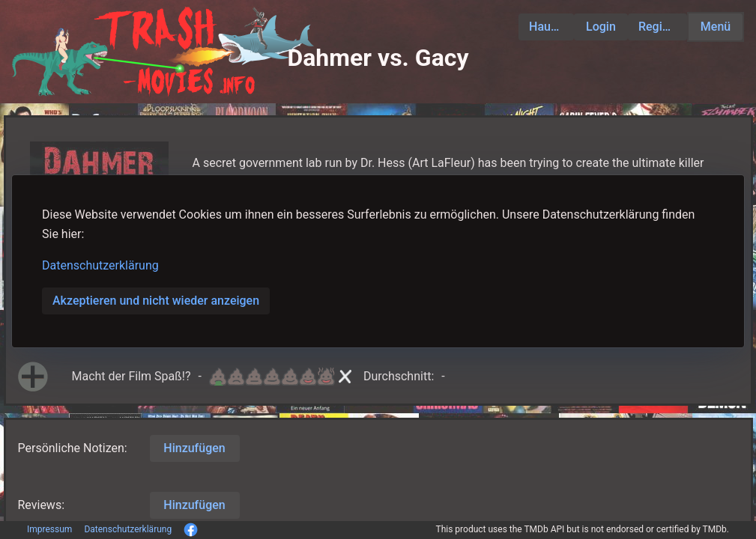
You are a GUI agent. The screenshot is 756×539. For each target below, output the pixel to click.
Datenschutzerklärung (100, 265)
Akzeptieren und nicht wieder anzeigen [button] (156, 301)
